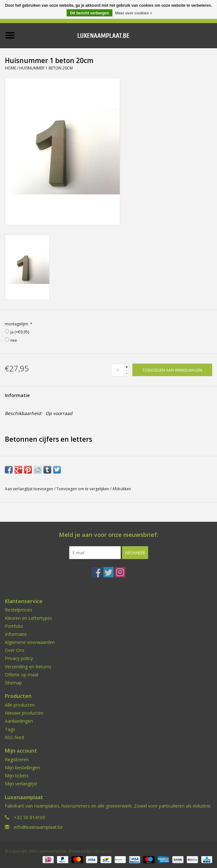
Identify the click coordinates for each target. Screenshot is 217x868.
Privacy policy (19, 658)
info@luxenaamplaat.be (38, 827)
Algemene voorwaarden (30, 642)
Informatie (17, 395)
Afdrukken (122, 489)
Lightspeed (102, 851)
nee (14, 340)
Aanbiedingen (19, 721)
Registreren (17, 759)
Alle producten (20, 705)
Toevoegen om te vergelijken (83, 489)
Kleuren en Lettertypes (28, 618)
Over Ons (15, 650)
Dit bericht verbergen (90, 13)
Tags (10, 729)
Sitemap (13, 683)
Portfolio (14, 626)
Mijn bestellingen (22, 768)
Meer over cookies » (134, 13)
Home (10, 68)
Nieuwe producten (24, 713)
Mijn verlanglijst (21, 784)
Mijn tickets (17, 776)
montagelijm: (18, 324)
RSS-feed (14, 737)
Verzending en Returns (28, 667)
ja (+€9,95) (20, 332)
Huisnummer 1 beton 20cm (46, 68)
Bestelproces (19, 610)
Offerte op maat (22, 675)
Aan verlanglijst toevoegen (29, 489)
